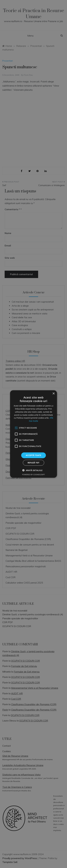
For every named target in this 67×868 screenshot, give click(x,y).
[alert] (33, 434)
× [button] (53, 393)
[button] (33, 470)
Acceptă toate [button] (33, 455)
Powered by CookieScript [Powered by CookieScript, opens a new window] (34, 475)
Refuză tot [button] (33, 463)
